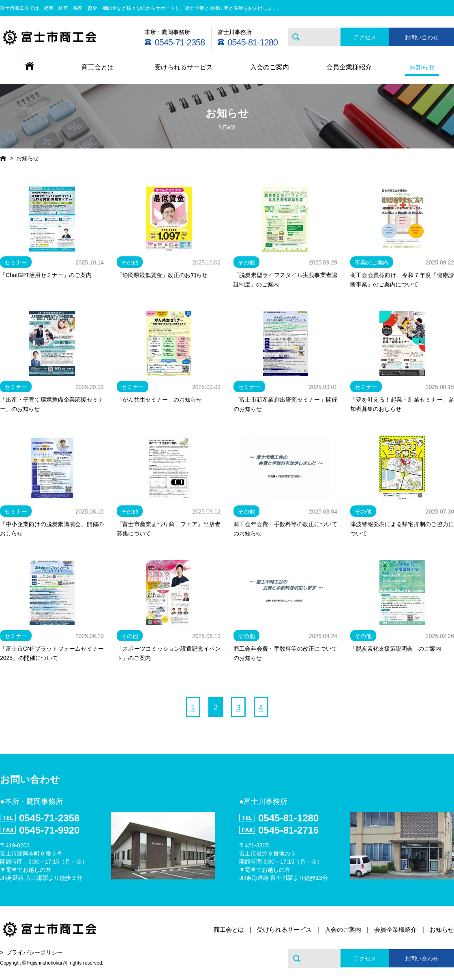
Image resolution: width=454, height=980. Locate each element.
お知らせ (422, 67)
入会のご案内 (270, 67)
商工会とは (98, 67)
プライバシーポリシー (34, 952)
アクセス (365, 37)
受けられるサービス (184, 67)
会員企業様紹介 (349, 67)
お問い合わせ (422, 37)
